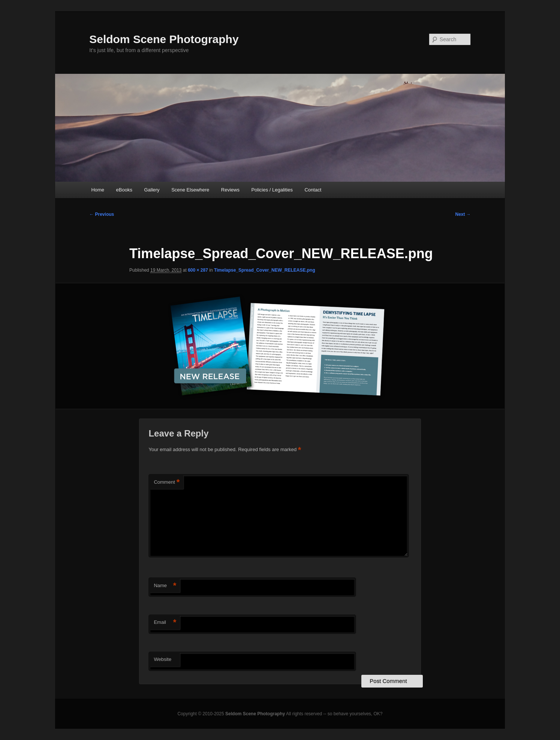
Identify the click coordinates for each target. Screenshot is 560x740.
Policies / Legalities (272, 190)
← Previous (102, 214)
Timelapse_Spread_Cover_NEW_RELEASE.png (265, 270)
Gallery (152, 190)
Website (162, 659)
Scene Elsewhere (190, 190)
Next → (463, 214)
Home (98, 190)
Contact (313, 190)
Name (165, 586)
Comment (167, 482)
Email (165, 623)
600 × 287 (198, 270)
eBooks (124, 190)
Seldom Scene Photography (164, 39)
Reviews (230, 190)
